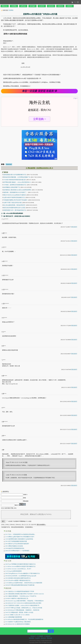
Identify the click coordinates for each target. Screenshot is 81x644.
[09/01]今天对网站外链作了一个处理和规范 (17, 551)
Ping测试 (37, 638)
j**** (4, 360)
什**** (5, 318)
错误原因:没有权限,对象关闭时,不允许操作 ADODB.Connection (25, 594)
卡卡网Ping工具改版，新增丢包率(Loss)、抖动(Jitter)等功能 (24, 608)
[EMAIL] (13, 525)
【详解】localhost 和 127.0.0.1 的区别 (17, 615)
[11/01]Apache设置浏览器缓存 (14, 571)
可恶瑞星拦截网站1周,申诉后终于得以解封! (15, 200)
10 (2, 318)
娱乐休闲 (51, 6)
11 (2, 304)
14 (2, 261)
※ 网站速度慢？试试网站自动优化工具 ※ (39, 168)
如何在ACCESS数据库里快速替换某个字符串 (20, 591)
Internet (9, 164)
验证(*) (17, 505)
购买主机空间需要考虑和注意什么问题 (14, 208)
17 (2, 219)
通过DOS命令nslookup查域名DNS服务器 (15, 195)
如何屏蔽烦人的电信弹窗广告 (12, 187)
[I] (25, 525)
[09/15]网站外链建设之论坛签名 (14, 546)
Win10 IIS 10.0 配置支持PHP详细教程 (18, 624)
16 (2, 233)
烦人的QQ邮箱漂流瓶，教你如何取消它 (14, 205)
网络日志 (5, 6)
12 (2, 290)
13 (2, 275)
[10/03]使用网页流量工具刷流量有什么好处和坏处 (19, 539)
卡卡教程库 (47, 636)
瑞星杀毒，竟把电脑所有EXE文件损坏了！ (15, 192)
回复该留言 (74, 227)
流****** (6, 290)
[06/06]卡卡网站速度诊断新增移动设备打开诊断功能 (20, 585)
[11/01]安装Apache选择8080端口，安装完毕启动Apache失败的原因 (24, 583)
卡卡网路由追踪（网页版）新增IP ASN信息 (19, 612)
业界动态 (23, 6)
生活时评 (42, 6)
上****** (6, 219)
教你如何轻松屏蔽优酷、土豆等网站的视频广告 (17, 177)
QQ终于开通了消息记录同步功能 (12, 203)
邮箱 (25, 498)
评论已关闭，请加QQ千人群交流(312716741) (36, 515)
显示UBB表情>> (41, 525)
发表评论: (6, 492)
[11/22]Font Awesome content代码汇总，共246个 (18, 569)
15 (2, 247)
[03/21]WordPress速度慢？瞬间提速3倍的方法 (18, 580)
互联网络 (14, 6)
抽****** (5, 422)
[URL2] (7, 525)
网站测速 (31, 638)
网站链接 (26, 501)
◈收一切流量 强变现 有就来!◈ (39, 91)
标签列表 (60, 6)
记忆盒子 (33, 636)
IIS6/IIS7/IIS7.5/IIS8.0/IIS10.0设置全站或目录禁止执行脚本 (23, 603)
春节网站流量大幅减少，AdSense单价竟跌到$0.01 (17, 182)
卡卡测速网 (40, 636)
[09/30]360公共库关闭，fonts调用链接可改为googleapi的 (21, 576)
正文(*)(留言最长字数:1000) (9, 508)
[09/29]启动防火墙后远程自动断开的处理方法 (18, 578)
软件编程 (32, 6)
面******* (6, 304)
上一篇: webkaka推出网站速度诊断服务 (12, 213)
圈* (3, 450)
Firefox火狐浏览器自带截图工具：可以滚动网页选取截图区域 (24, 619)
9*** (4, 408)
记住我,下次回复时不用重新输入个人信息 (20, 521)
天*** (5, 247)
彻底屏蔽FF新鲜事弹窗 (14, 617)
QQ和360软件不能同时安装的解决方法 (14, 197)
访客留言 (70, 6)
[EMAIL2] (18, 525)
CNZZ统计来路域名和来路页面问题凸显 (15, 180)
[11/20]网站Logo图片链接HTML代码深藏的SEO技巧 (20, 537)
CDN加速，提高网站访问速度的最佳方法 (15, 185)
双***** (5, 261)
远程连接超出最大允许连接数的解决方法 (15, 175)
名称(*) (25, 495)
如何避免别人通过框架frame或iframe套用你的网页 (17, 190)
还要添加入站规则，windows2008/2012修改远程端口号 (22, 605)
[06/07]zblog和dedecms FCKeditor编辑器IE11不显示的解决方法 (23, 573)
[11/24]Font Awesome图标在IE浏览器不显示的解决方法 (20, 566)
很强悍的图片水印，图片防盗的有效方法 (15, 210)
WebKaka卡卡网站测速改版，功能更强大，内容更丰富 (22, 610)
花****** (6, 275)
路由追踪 (43, 638)
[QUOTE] (34, 525)
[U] (27, 525)
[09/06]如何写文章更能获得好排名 (15, 548)
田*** (4, 346)
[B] (23, 525)
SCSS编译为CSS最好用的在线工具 (17, 598)
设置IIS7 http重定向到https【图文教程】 (18, 622)
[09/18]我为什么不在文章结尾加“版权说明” (17, 544)
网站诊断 (50, 638)
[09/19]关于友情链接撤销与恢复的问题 (16, 541)
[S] (30, 525)
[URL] (3, 525)
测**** (4, 394)
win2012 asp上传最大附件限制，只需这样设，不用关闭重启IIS (25, 601)
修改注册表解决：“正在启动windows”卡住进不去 (21, 596)
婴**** (5, 233)
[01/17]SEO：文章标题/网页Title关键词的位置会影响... (20, 534)
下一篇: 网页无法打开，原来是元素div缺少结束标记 (16, 216)
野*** (4, 436)
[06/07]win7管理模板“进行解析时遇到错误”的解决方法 (20, 564)
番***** (5, 376)
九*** (4, 332)
